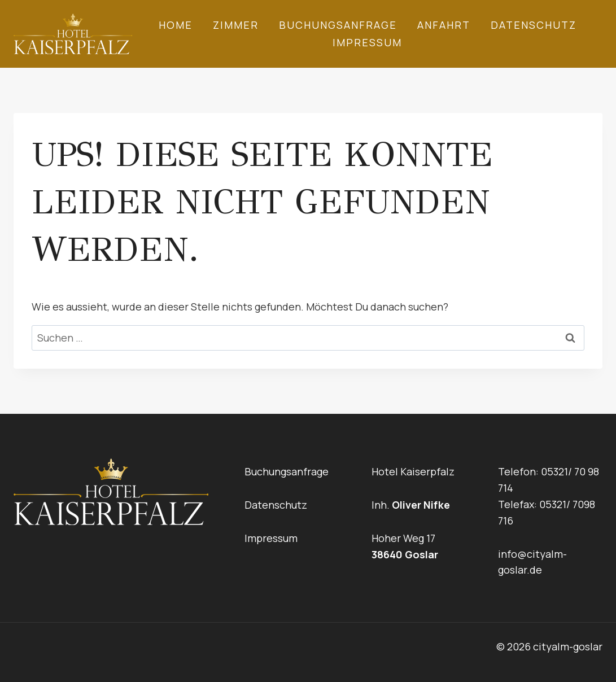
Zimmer (236, 25)
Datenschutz (534, 25)
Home (176, 25)
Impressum (367, 42)
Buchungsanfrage (338, 25)
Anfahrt (444, 25)
